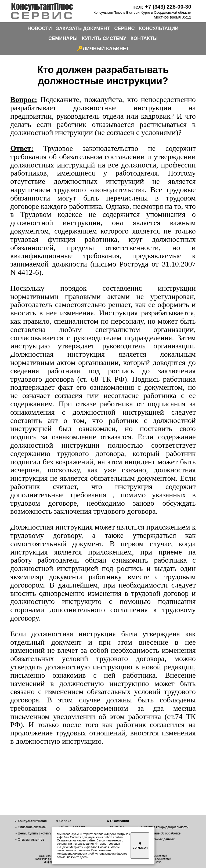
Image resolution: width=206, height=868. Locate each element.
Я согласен (140, 845)
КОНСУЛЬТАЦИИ (159, 28)
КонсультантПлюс (32, 821)
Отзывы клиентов (31, 840)
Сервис (65, 821)
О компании (120, 821)
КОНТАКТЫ (144, 38)
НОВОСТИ (40, 28)
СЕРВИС (125, 28)
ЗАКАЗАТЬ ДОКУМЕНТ (83, 28)
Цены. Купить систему (34, 833)
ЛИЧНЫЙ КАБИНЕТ (106, 49)
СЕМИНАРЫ (63, 38)
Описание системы (32, 827)
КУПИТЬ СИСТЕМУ (104, 38)
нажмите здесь (77, 857)
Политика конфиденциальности (165, 827)
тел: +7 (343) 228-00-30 (162, 7)
